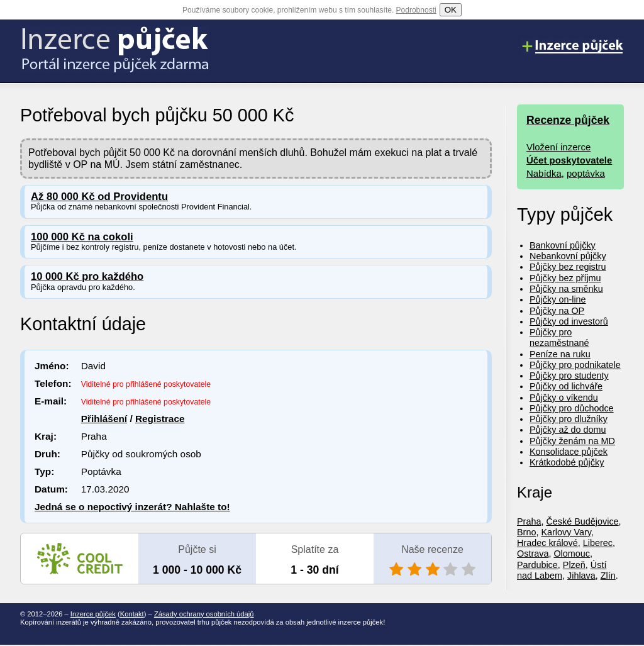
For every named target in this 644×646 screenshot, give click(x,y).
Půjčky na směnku (566, 289)
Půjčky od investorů (569, 321)
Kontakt (132, 614)
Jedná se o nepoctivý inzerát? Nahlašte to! (132, 507)
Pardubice (537, 565)
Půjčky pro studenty (569, 376)
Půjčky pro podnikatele (575, 365)
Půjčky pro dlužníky (569, 419)
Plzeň (574, 565)
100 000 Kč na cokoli (82, 237)
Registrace (160, 419)
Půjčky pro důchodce (572, 408)
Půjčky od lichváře (566, 386)
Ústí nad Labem (562, 570)
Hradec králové (547, 543)
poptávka (586, 173)
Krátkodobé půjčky (567, 462)
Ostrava (533, 554)
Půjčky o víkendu (564, 398)
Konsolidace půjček (569, 452)
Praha (529, 521)
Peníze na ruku (560, 354)
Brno (526, 532)
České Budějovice (582, 521)
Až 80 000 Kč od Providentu (99, 197)
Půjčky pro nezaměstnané (559, 337)
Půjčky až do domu (568, 430)
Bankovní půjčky (563, 245)
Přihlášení (104, 419)
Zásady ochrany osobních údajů (204, 614)
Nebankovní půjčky (568, 256)
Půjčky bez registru (568, 267)
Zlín (608, 576)
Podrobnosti (416, 10)
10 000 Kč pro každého (87, 276)
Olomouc (572, 554)
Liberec (598, 543)
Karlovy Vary (566, 532)
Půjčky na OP (557, 311)
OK (451, 10)
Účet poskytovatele (569, 160)
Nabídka (544, 173)
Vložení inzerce (558, 147)
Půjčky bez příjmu (565, 278)
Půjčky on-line (558, 299)
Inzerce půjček (93, 614)
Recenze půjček (568, 120)
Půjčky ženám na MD (572, 441)
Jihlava (581, 576)
